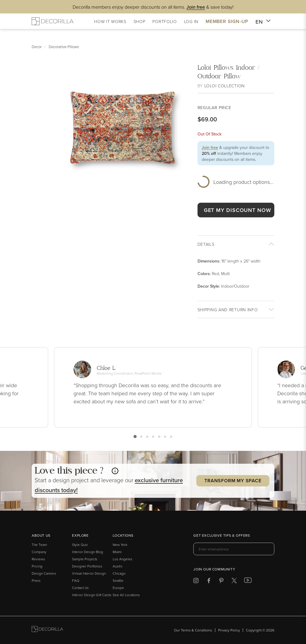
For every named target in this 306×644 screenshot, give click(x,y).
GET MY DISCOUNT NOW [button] (237, 210)
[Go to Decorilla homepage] (47, 630)
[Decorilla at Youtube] (248, 582)
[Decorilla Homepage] (53, 21)
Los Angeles (123, 559)
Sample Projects (85, 559)
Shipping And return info (228, 310)
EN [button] (263, 22)
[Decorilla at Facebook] (209, 582)
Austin (117, 566)
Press (36, 580)
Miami (117, 552)
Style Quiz (80, 545)
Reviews (38, 559)
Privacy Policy (229, 630)
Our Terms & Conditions (193, 630)
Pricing (37, 566)
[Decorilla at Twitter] (234, 582)
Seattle (118, 580)
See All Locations (126, 595)
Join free (210, 147)
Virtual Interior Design (89, 573)
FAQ (76, 580)
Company (39, 552)
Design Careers (44, 573)
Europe (118, 588)
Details (206, 244)
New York (120, 545)
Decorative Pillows (64, 47)
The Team (39, 545)
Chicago (119, 573)
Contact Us (80, 588)
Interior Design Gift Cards (92, 595)
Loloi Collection (225, 86)
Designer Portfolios (87, 566)
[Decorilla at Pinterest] (221, 582)
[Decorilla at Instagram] (196, 582)
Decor (37, 47)
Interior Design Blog (88, 552)
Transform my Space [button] (233, 481)
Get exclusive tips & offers (222, 536)
